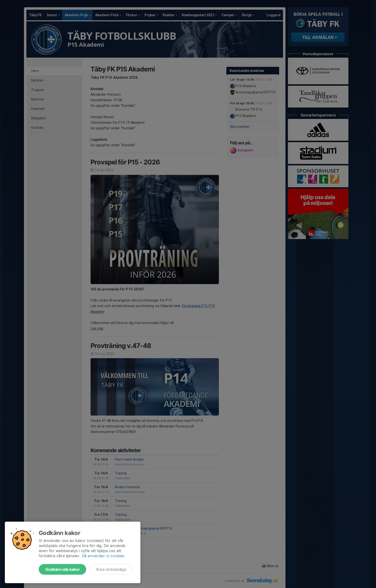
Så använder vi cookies (103, 556)
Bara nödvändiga (111, 569)
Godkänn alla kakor (62, 569)
